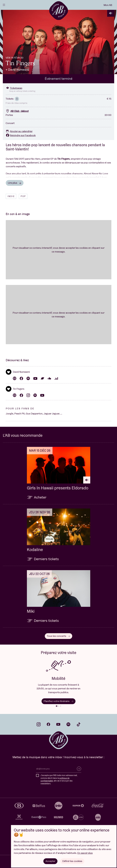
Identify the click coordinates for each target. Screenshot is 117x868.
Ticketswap (14, 88)
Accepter (50, 861)
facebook (48, 724)
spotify (68, 724)
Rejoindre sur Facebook (21, 135)
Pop (23, 196)
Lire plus (15, 183)
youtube (58, 724)
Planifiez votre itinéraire (58, 701)
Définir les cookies (72, 861)
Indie (11, 196)
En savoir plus (85, 853)
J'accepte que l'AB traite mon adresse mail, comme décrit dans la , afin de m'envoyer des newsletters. (59, 779)
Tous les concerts (58, 636)
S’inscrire (79, 769)
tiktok (79, 724)
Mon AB (108, 5)
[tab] (57, 706)
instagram (39, 724)
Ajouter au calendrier (19, 131)
